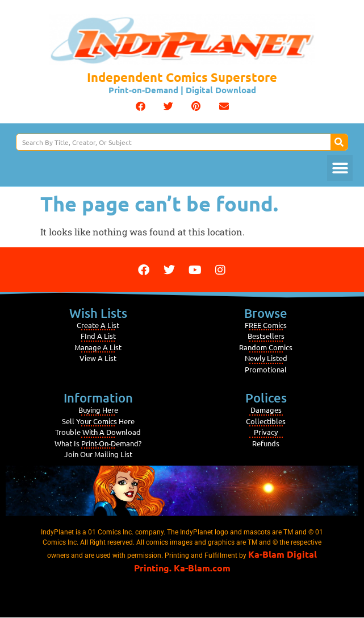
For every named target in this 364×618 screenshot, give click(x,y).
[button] (141, 106)
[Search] (339, 142)
